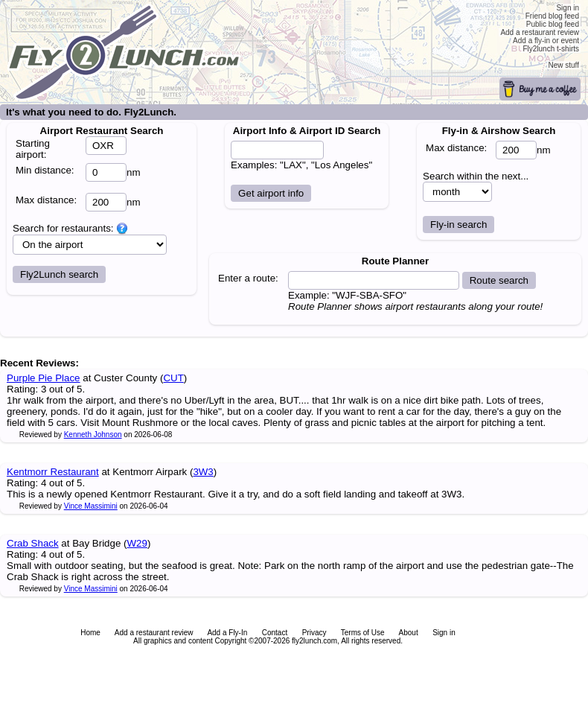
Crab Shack (33, 543)
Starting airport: (33, 149)
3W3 (203, 472)
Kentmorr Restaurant (53, 472)
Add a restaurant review (154, 633)
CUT (173, 378)
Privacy (314, 633)
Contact (275, 633)
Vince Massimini (91, 506)
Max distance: (46, 200)
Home (90, 633)
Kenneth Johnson (93, 435)
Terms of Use (363, 633)
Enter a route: (248, 278)
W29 (137, 543)
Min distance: (45, 170)
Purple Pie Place (44, 378)
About (409, 633)
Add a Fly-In (227, 633)
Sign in (444, 633)
